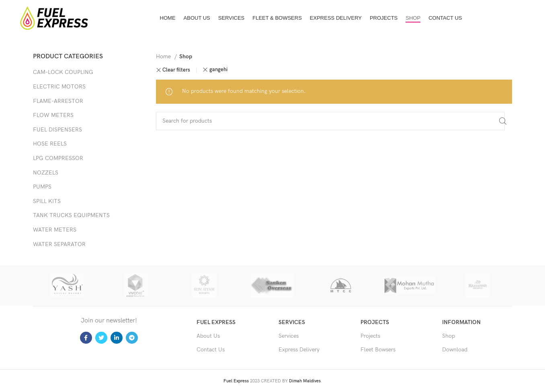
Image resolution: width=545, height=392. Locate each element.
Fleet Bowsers (378, 350)
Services (289, 336)
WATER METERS (55, 230)
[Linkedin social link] (117, 338)
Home (164, 56)
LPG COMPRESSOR (58, 158)
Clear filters (176, 70)
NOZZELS (46, 173)
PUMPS (42, 187)
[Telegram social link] (132, 338)
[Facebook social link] (86, 338)
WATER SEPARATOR (59, 244)
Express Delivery (299, 350)
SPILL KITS (47, 201)
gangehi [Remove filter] (218, 70)
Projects (370, 336)
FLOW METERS (53, 115)
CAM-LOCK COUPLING (63, 72)
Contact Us (211, 350)
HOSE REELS (50, 144)
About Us (208, 336)
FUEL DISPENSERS (57, 130)
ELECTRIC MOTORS (59, 87)
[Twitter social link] (101, 338)
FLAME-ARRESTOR (58, 101)
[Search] (331, 121)
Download (455, 350)
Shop (449, 336)
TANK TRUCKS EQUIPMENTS (71, 215)
